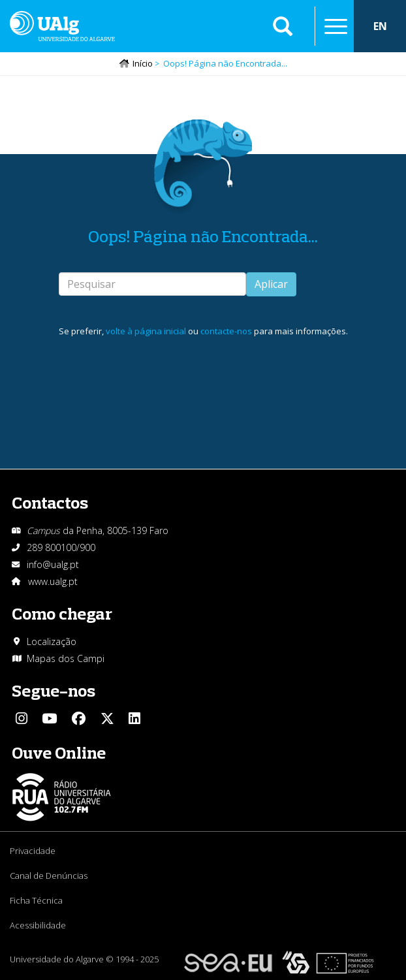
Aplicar (271, 284)
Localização (52, 641)
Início (143, 63)
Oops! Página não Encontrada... (203, 236)
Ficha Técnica (36, 900)
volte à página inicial (146, 331)
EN (380, 26)
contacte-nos (226, 331)
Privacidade (33, 851)
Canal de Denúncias (49, 876)
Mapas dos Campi (66, 658)
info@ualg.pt (53, 564)
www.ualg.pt (53, 581)
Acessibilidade (38, 925)
